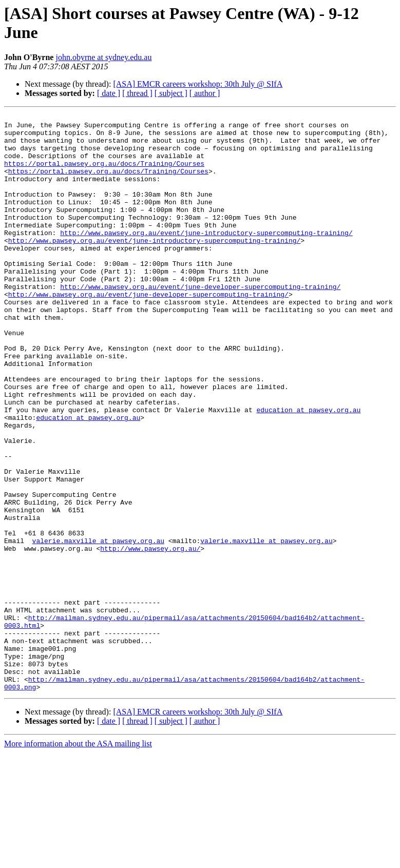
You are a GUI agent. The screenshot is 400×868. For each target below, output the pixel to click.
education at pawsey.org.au (308, 470)
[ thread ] (137, 93)
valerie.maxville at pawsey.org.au (98, 627)
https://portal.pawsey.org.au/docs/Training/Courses (104, 174)
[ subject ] (171, 93)
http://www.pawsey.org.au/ (150, 636)
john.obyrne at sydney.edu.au (103, 57)
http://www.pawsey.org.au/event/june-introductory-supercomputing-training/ (206, 257)
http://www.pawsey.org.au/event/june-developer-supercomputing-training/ (200, 322)
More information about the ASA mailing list (78, 859)
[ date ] (109, 93)
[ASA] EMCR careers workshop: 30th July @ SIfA (198, 84)
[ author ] (205, 93)
